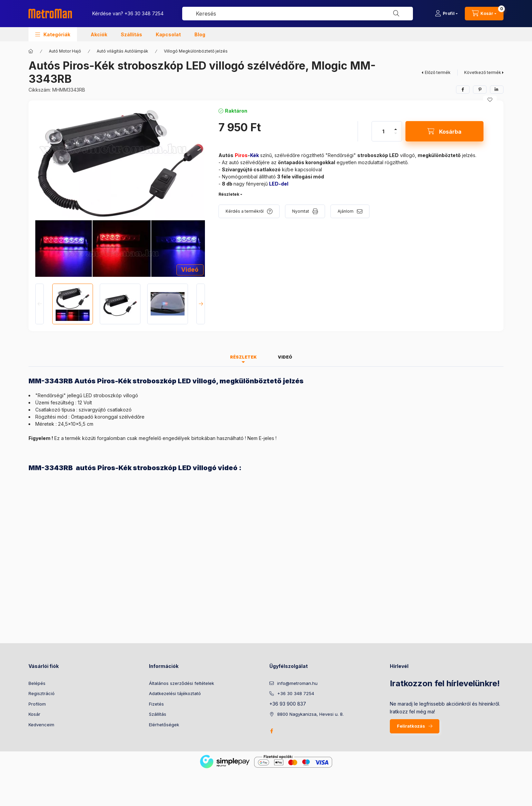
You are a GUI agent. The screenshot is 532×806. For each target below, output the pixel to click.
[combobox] (298, 14)
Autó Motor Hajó (65, 51)
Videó (190, 270)
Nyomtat (301, 211)
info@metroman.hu (297, 683)
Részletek (229, 194)
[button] (53, 34)
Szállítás (131, 34)
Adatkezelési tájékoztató (175, 693)
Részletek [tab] (243, 357)
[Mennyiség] (383, 131)
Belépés (37, 683)
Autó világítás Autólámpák (122, 51)
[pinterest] (480, 90)
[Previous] (40, 304)
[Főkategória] (31, 51)
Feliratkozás (411, 726)
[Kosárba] (444, 131)
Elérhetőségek (164, 725)
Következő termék (483, 72)
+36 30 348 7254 (144, 13)
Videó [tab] (285, 357)
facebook (271, 731)
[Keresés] (396, 14)
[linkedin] (497, 90)
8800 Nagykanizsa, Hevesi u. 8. (310, 714)
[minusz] (396, 133)
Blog (200, 34)
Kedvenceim (41, 725)
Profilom (37, 704)
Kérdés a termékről (245, 211)
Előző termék (438, 72)
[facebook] (463, 90)
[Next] (201, 304)
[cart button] (484, 14)
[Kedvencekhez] (490, 100)
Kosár (34, 714)
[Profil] (446, 14)
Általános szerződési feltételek (182, 683)
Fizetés (156, 704)
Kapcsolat (168, 34)
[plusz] (396, 129)
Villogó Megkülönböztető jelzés (196, 51)
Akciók (99, 34)
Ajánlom (346, 211)
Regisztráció (42, 693)
